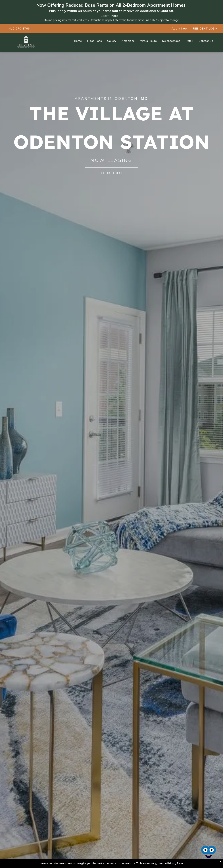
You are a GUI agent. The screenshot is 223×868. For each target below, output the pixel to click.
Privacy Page (175, 863)
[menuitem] (180, 28)
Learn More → (111, 16)
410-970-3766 (19, 28)
